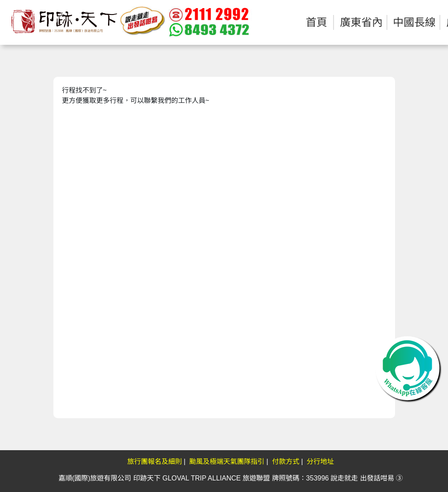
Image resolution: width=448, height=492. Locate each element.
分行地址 (320, 461)
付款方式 (286, 461)
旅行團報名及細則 (155, 461)
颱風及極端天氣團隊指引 (227, 461)
